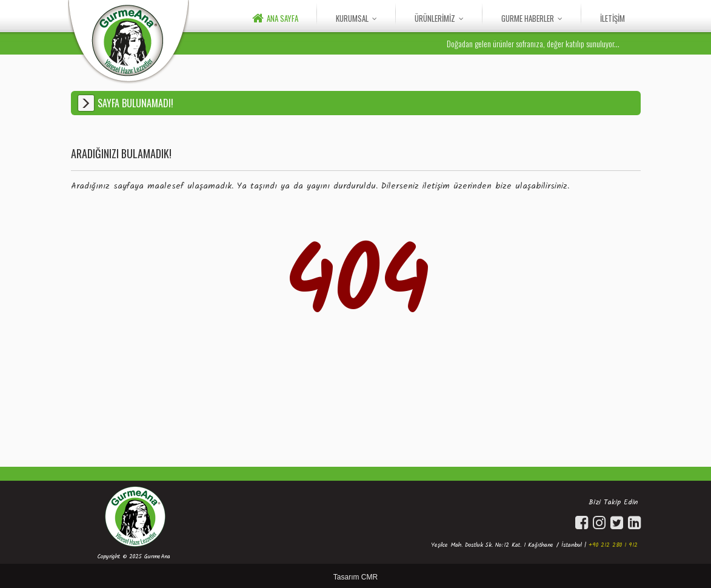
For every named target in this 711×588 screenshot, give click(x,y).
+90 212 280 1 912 (613, 545)
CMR (369, 577)
